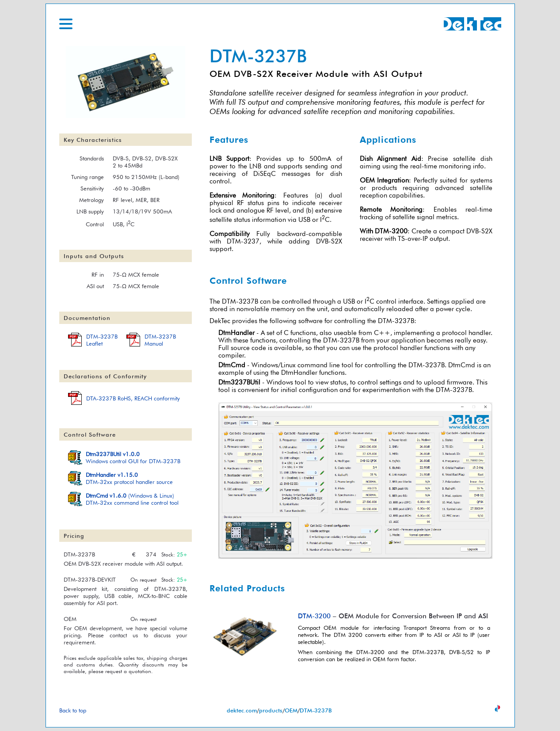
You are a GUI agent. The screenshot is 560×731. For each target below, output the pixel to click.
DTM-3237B (316, 710)
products (271, 710)
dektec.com (242, 710)
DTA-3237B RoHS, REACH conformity (133, 398)
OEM (291, 710)
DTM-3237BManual (160, 340)
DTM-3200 (391, 231)
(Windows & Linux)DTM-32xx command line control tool (132, 499)
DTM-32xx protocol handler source (129, 478)
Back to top (73, 710)
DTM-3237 (243, 241)
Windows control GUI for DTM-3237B (133, 457)
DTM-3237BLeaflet (102, 340)
